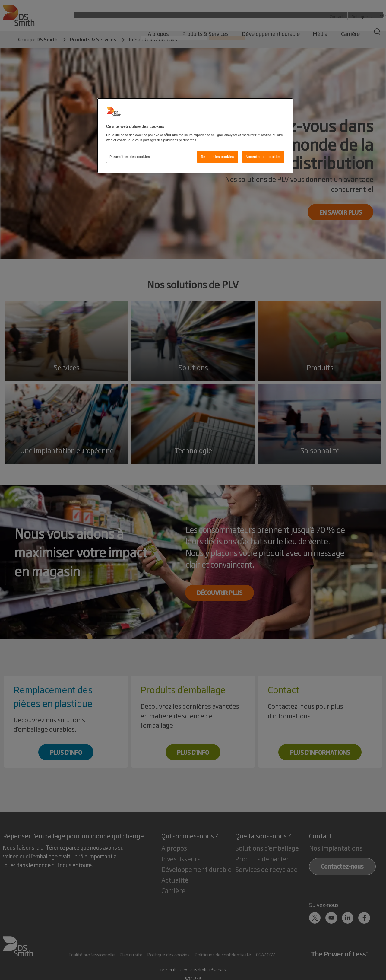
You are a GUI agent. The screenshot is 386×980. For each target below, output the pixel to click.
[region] (195, 136)
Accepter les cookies (263, 157)
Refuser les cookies (217, 157)
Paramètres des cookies (130, 157)
